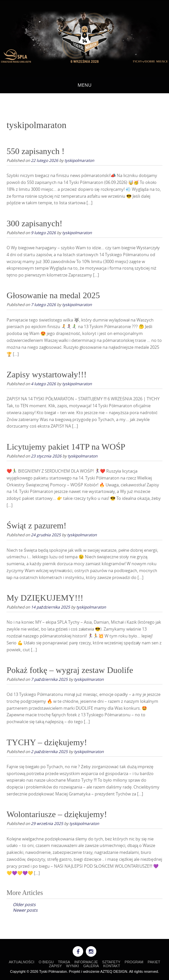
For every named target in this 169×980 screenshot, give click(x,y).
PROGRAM (134, 962)
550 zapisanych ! (36, 151)
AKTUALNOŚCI (22, 962)
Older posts (24, 904)
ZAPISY (55, 966)
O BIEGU (46, 962)
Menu (84, 85)
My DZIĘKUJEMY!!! (45, 598)
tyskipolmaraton (79, 160)
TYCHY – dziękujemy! (47, 742)
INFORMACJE (86, 962)
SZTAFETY (111, 962)
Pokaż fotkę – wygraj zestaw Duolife (70, 670)
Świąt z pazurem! (36, 526)
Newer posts (25, 910)
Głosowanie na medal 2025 (53, 295)
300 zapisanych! (35, 223)
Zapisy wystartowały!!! (47, 375)
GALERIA (91, 966)
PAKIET (154, 962)
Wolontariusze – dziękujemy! (57, 814)
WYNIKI (72, 966)
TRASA (64, 962)
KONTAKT (112, 966)
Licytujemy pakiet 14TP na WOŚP (66, 447)
